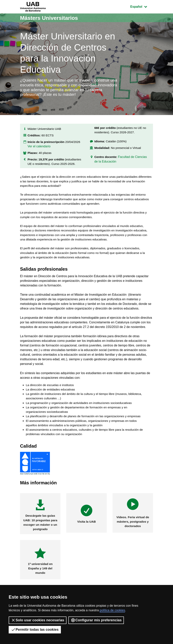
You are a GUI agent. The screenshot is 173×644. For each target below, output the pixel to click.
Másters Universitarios (51, 18)
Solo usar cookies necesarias (38, 620)
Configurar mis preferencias (96, 620)
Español (142, 6)
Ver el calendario (39, 150)
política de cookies (112, 610)
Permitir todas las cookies (35, 630)
